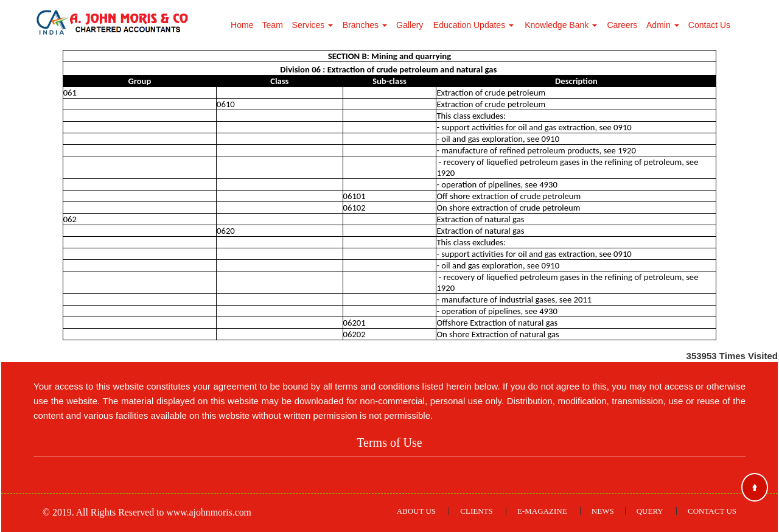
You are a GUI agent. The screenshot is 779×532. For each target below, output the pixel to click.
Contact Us (709, 25)
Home (242, 25)
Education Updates (473, 25)
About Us (416, 511)
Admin (663, 25)
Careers (622, 25)
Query (650, 511)
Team (273, 25)
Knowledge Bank (561, 25)
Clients (476, 511)
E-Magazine (542, 511)
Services (313, 25)
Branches (365, 25)
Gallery (410, 25)
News (603, 511)
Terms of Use (389, 443)
